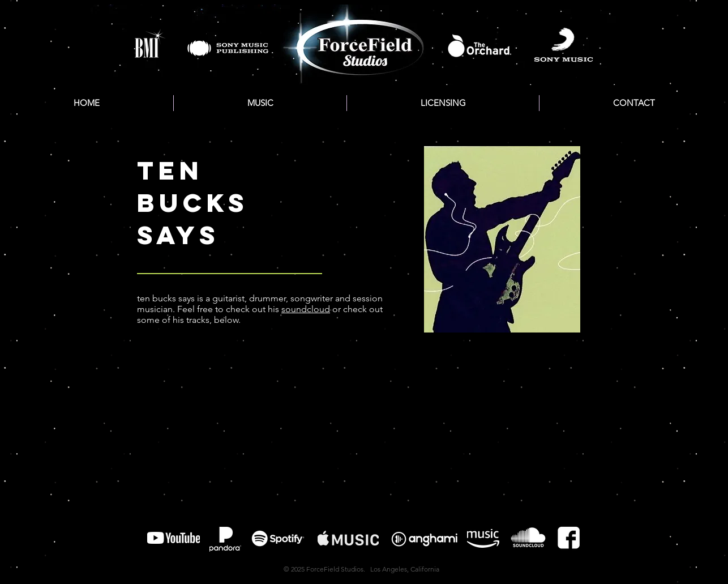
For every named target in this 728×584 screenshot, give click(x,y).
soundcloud (306, 309)
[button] (260, 103)
